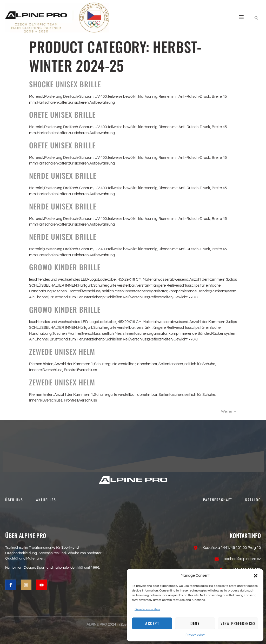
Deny (195, 623)
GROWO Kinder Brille (65, 267)
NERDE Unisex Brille (63, 176)
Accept (152, 623)
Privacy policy (195, 635)
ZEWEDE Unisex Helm (62, 351)
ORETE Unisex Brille (62, 114)
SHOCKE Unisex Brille (65, 84)
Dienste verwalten (147, 609)
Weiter (229, 412)
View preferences (238, 623)
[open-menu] (239, 18)
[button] (256, 576)
